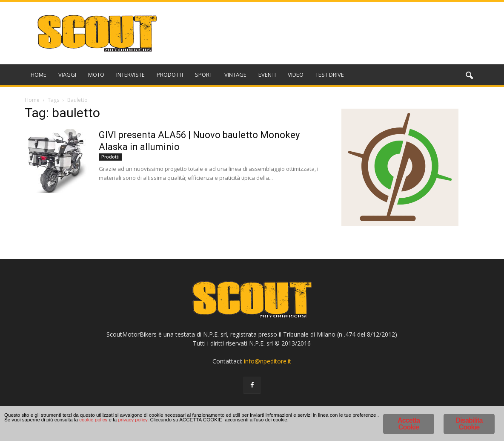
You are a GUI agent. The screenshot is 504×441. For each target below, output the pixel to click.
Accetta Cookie (409, 424)
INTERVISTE (130, 75)
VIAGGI (67, 75)
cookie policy (327, 425)
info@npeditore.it (268, 361)
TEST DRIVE (330, 75)
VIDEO (296, 75)
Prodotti (110, 157)
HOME (39, 75)
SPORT (204, 75)
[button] (469, 76)
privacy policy (26, 432)
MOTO (96, 75)
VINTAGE (235, 75)
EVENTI (267, 75)
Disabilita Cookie (469, 424)
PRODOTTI (170, 75)
